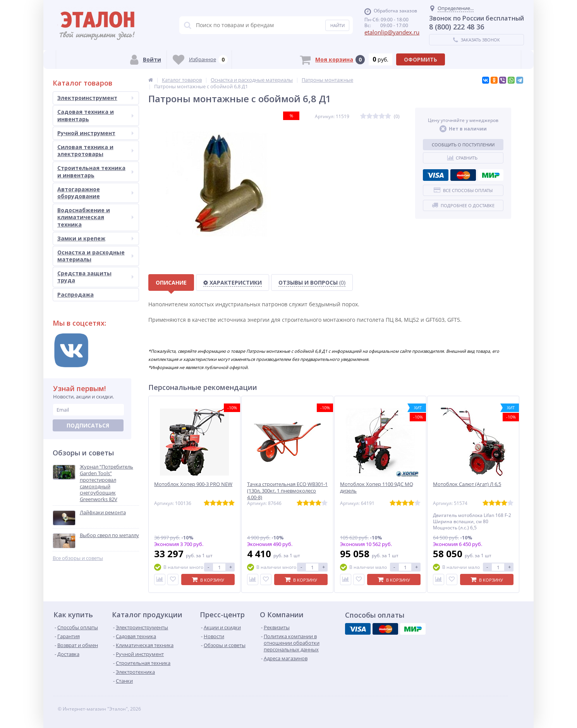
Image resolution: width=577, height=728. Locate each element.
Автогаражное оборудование (95, 193)
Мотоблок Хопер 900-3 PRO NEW (193, 484)
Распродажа (76, 294)
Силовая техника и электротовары (95, 150)
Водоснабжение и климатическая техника (95, 217)
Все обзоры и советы (78, 558)
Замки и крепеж (95, 238)
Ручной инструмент (95, 133)
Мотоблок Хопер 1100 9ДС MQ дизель (377, 488)
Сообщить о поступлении (463, 145)
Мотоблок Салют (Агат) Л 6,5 (467, 484)
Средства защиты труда (95, 277)
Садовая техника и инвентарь (95, 115)
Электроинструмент (95, 98)
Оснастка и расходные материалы (95, 256)
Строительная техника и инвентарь (95, 171)
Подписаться (88, 425)
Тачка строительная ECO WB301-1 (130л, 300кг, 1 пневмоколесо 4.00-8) (287, 491)
